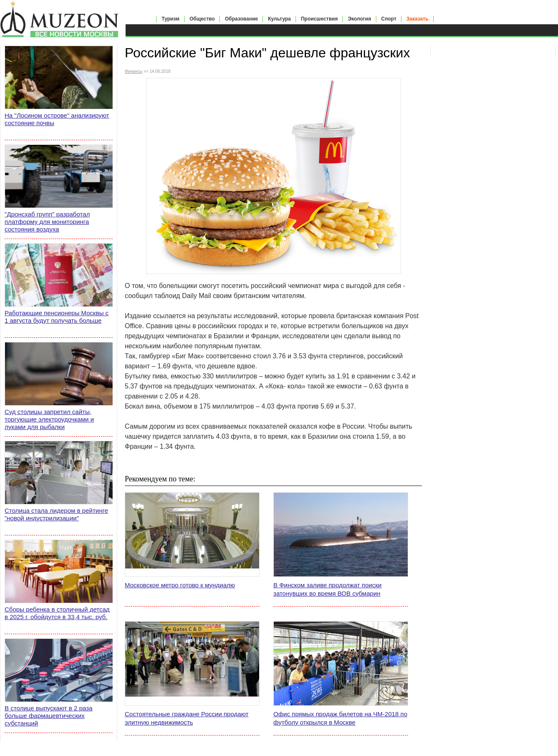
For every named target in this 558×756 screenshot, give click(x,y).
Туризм (171, 19)
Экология (360, 19)
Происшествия (319, 19)
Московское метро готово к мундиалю (180, 585)
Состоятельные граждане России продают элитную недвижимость (187, 718)
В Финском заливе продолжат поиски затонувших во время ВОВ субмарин (327, 589)
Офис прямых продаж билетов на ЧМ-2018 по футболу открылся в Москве (340, 718)
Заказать (418, 19)
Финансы (134, 71)
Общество (202, 19)
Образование (241, 19)
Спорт (389, 19)
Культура (279, 19)
